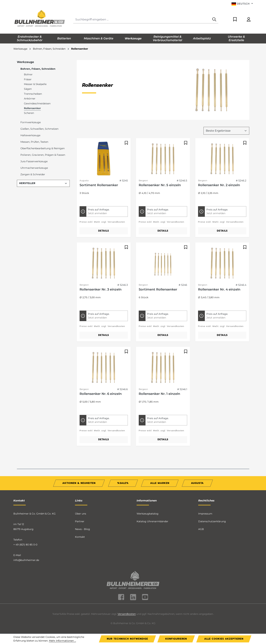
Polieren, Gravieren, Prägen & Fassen (43, 155)
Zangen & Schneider (33, 174)
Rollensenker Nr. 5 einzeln (160, 185)
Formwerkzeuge (31, 122)
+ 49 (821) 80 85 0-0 (25, 545)
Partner (80, 521)
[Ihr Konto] (249, 20)
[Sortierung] (226, 131)
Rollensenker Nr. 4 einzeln (219, 289)
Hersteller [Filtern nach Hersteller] (43, 183)
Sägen (28, 89)
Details (104, 231)
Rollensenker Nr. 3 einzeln (101, 289)
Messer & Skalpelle (35, 84)
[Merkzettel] (235, 20)
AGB (201, 529)
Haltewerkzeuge (30, 135)
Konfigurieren (176, 639)
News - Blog (82, 529)
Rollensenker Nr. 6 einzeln (101, 394)
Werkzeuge (25, 62)
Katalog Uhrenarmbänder (152, 521)
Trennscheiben (33, 94)
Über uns (81, 514)
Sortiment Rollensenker (99, 185)
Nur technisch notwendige (127, 639)
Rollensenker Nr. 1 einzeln (159, 394)
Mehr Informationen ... (62, 641)
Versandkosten (127, 614)
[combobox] (142, 20)
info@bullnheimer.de (26, 560)
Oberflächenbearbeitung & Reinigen (43, 148)
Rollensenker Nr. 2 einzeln (219, 185)
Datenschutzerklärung (212, 521)
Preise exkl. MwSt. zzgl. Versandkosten (102, 222)
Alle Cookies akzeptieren (224, 639)
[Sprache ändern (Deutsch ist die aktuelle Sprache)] (242, 4)
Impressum (205, 514)
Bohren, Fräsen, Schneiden (38, 69)
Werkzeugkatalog (148, 514)
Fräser (28, 79)
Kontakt (80, 537)
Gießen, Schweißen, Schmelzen (39, 129)
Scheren (29, 113)
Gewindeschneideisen (37, 103)
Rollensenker (32, 108)
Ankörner (30, 99)
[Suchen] (214, 20)
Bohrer (28, 74)
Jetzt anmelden (97, 213)
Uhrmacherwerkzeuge (34, 168)
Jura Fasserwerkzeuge (34, 161)
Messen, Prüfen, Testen (34, 142)
